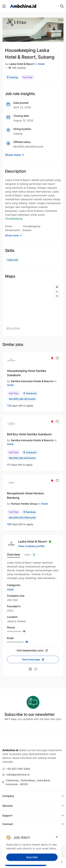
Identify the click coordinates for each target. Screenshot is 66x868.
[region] (33, 307)
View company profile (31, 546)
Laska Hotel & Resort (22, 64)
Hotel (41, 64)
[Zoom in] (57, 287)
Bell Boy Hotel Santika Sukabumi (29, 434)
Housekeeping (14, 219)
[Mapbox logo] (13, 328)
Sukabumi (30, 393)
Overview (14, 555)
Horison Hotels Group (24, 504)
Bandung (29, 512)
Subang (12, 77)
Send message (31, 659)
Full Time (28, 77)
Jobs (30, 555)
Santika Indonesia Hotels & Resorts (32, 381)
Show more (15, 155)
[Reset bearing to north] (57, 296)
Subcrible (32, 857)
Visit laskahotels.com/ (32, 650)
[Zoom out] (57, 292)
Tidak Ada (12, 260)
